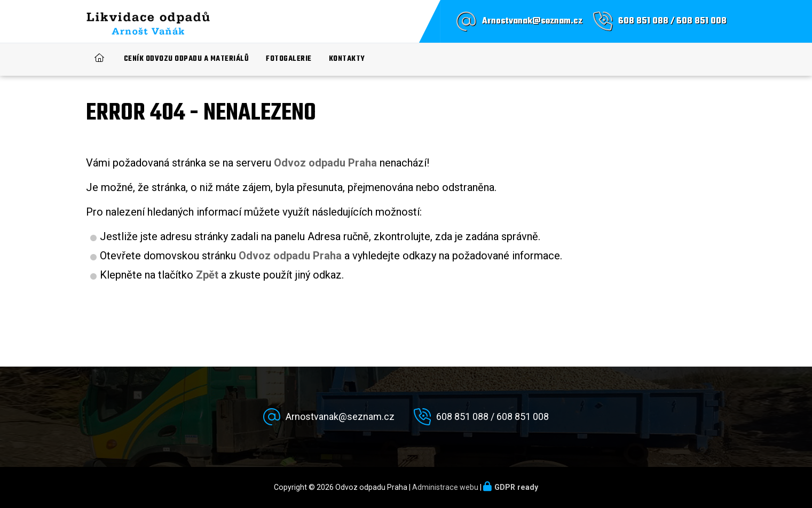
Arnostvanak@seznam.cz (532, 21)
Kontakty (347, 59)
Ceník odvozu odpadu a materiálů (187, 59)
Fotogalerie (289, 59)
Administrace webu (445, 487)
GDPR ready (516, 487)
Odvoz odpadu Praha (290, 256)
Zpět (207, 275)
